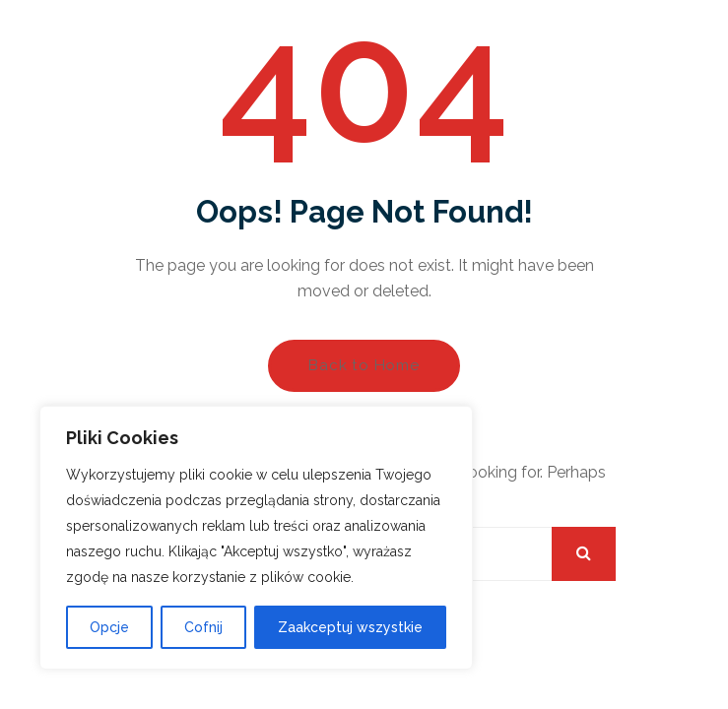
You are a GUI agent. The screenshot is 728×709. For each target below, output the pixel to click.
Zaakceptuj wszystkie (350, 627)
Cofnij (203, 627)
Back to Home (364, 365)
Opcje (109, 627)
